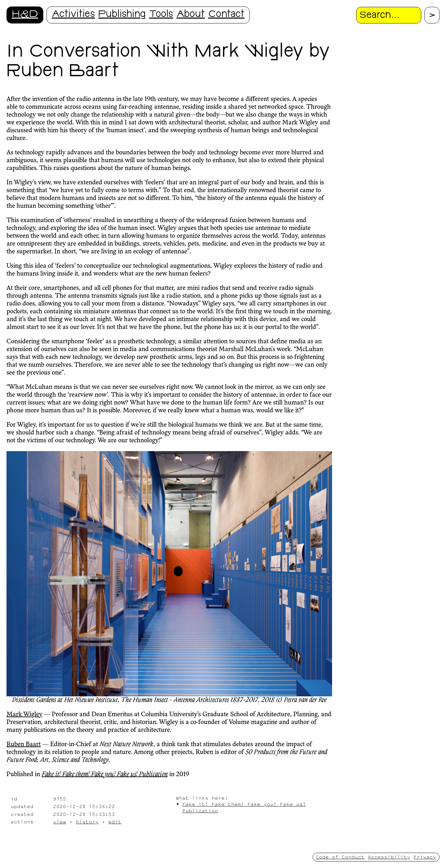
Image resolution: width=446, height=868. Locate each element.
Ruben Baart (24, 745)
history (87, 822)
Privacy (425, 857)
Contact (226, 15)
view (60, 822)
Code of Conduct (340, 857)
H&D (25, 15)
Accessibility (389, 857)
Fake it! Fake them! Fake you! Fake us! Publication (105, 775)
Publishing (122, 15)
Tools (161, 15)
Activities (73, 15)
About (191, 15)
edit (115, 822)
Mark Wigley (24, 715)
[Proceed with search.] (432, 15)
